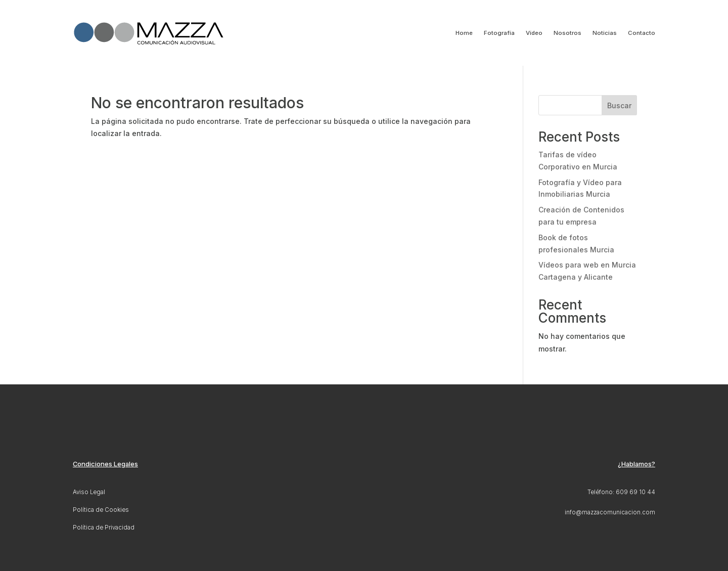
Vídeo (534, 33)
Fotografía (499, 33)
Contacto (642, 33)
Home (464, 33)
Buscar (619, 105)
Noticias (605, 33)
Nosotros (567, 33)
